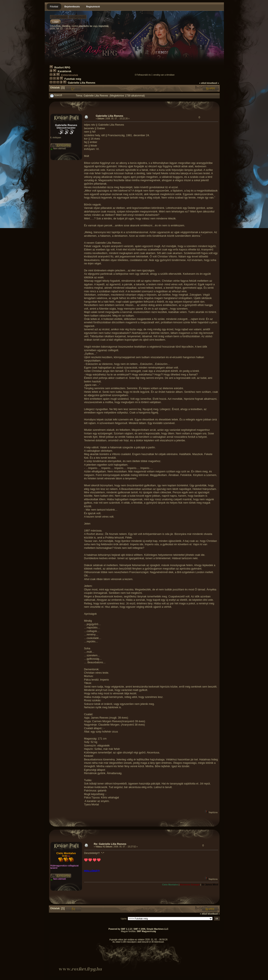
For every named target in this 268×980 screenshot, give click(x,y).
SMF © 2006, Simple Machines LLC (151, 929)
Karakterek (65, 71)
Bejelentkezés (72, 7)
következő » (213, 83)
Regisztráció (93, 7)
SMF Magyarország (146, 931)
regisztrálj (103, 26)
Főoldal (54, 7)
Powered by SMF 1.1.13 (120, 929)
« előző (203, 83)
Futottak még (73, 79)
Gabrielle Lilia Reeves (82, 83)
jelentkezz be (85, 26)
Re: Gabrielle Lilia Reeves (110, 844)
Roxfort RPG (62, 68)
